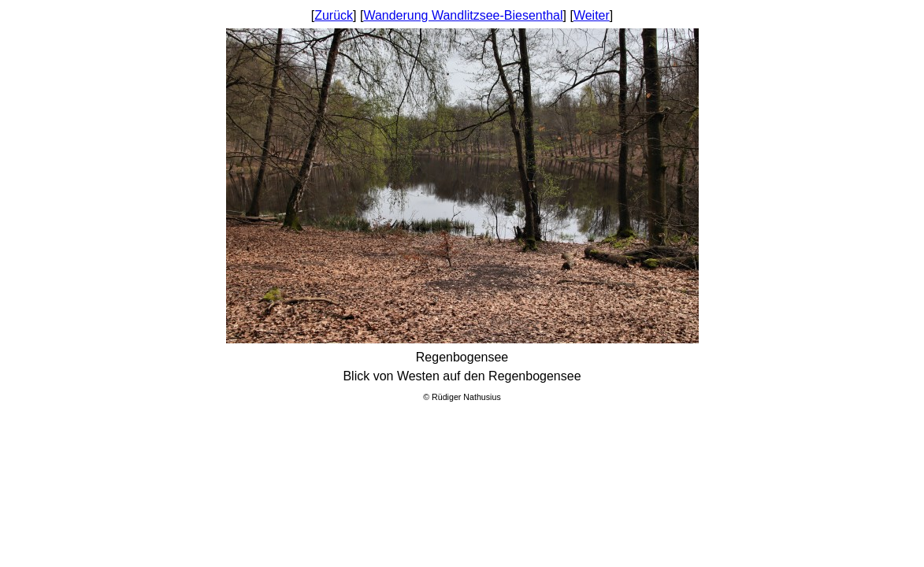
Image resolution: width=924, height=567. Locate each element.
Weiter (592, 15)
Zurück (334, 15)
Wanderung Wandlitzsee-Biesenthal (463, 15)
